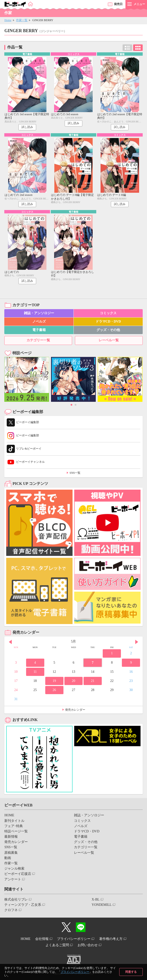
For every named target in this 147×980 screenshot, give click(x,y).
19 (54, 681)
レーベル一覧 (109, 340)
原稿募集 (11, 853)
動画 (8, 858)
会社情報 (42, 939)
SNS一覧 (75, 473)
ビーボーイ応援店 (18, 874)
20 (73, 681)
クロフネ (11, 910)
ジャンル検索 (14, 869)
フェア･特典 (14, 826)
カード (138, 48)
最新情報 (11, 837)
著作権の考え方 (111, 939)
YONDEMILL (102, 905)
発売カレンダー (75, 710)
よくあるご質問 (57, 945)
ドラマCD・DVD (108, 322)
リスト (127, 48)
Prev (10, 642)
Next (137, 642)
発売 (118, 4)
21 (93, 681)
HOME (9, 815)
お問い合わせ (88, 945)
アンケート (13, 879)
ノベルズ (39, 322)
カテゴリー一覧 (38, 340)
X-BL (96, 899)
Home (8, 20)
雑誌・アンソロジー (39, 313)
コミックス (108, 313)
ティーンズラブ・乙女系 (23, 905)
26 (54, 690)
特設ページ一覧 (16, 831)
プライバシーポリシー (75, 972)
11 (35, 672)
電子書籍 (39, 330)
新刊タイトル (14, 821)
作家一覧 (22, 20)
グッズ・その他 (108, 330)
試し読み (27, 127)
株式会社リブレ (16, 899)
